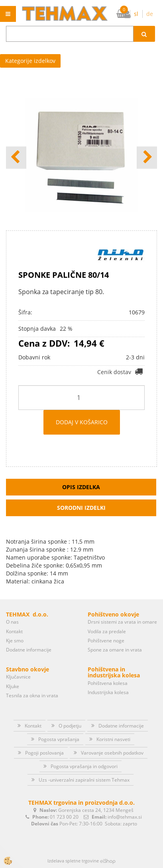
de (150, 14)
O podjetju (70, 726)
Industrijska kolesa (108, 692)
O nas (12, 622)
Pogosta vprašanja (59, 739)
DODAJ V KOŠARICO (82, 422)
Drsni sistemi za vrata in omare (122, 622)
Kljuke (13, 686)
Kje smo (15, 641)
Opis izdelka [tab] (81, 487)
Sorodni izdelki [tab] (81, 508)
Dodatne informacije (29, 650)
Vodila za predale (107, 631)
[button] (147, 158)
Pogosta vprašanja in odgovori (84, 766)
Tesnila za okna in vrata (32, 695)
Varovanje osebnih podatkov (112, 753)
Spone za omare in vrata (115, 650)
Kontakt (14, 631)
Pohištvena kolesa (108, 683)
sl (136, 14)
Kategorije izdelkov (30, 61)
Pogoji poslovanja (44, 753)
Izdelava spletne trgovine (73, 861)
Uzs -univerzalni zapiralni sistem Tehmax (84, 780)
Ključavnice (18, 677)
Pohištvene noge (106, 641)
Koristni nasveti (113, 739)
